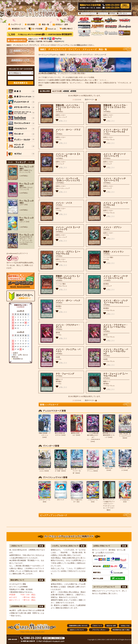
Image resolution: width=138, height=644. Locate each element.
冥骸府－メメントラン (114, 252)
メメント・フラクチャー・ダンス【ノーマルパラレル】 (116, 327)
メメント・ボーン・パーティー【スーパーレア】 (116, 277)
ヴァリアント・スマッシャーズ (95, 55)
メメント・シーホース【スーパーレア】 (68, 155)
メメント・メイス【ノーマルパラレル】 (116, 204)
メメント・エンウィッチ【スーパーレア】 (115, 180)
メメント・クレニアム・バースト (68, 350)
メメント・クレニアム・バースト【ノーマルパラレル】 (116, 351)
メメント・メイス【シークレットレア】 (68, 228)
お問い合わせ (123, 13)
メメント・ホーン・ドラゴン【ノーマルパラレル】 (116, 131)
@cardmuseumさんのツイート (17, 253)
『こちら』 (70, 568)
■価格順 (66, 91)
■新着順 (73, 91)
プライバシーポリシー (88, 13)
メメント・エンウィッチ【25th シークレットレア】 (68, 180)
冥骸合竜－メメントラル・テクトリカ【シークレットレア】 (68, 107)
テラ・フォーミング (65, 374)
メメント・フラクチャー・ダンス (68, 326)
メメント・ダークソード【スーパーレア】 (115, 155)
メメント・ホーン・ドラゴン (68, 131)
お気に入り (61, 120)
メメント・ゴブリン (112, 227)
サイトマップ (103, 13)
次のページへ (91, 99)
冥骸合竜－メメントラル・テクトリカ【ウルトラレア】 (116, 107)
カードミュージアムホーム (48, 55)
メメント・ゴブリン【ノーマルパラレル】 (68, 253)
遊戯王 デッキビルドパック (71, 55)
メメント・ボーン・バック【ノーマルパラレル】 (116, 302)
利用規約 (113, 13)
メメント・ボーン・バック (68, 301)
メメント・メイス (64, 203)
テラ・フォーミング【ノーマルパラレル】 (116, 375)
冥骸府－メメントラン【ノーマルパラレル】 (68, 277)
